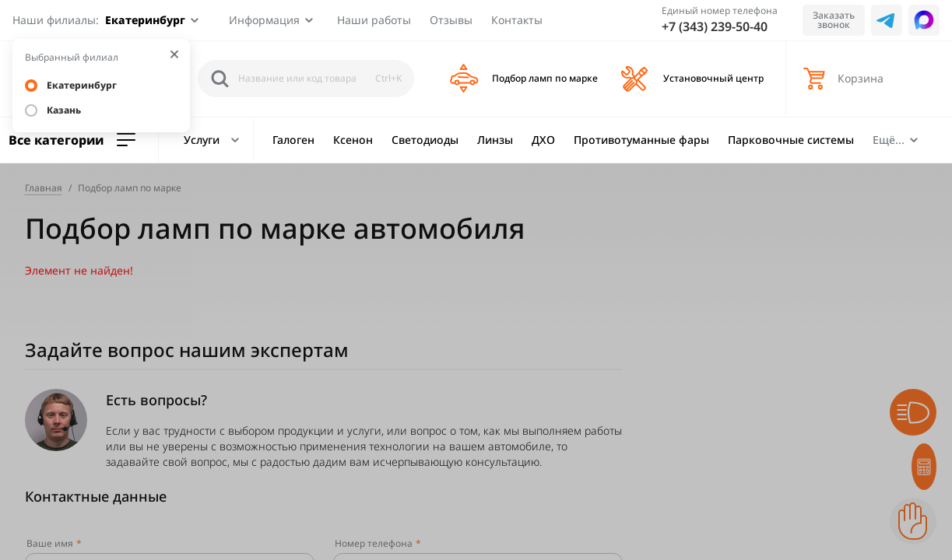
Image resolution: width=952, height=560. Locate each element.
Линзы (495, 140)
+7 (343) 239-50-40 (715, 26)
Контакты (517, 20)
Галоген (293, 140)
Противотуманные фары (641, 140)
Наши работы (374, 20)
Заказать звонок (834, 20)
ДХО (543, 140)
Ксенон (353, 140)
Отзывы (451, 20)
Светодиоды (425, 140)
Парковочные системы (791, 140)
